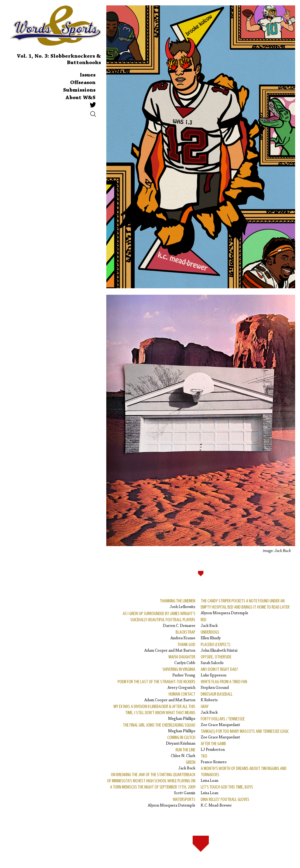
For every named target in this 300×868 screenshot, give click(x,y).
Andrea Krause (183, 635)
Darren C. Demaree (151, 619)
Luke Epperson (219, 672)
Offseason (83, 83)
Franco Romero (214, 759)
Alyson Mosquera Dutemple (172, 802)
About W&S (81, 98)
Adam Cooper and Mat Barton (170, 647)
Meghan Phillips (151, 712)
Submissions (79, 90)
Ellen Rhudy (211, 635)
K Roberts (217, 697)
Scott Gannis (151, 784)
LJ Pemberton (213, 746)
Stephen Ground (224, 684)
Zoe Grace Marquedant (223, 722)
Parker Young (179, 672)
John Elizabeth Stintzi (219, 647)
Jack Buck (187, 765)
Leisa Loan (245, 774)
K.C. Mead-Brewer (225, 802)
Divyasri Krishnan (181, 740)
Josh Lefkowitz (178, 604)
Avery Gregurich (156, 684)
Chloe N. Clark (183, 753)
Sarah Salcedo (216, 660)
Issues (88, 75)
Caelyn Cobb (182, 660)
